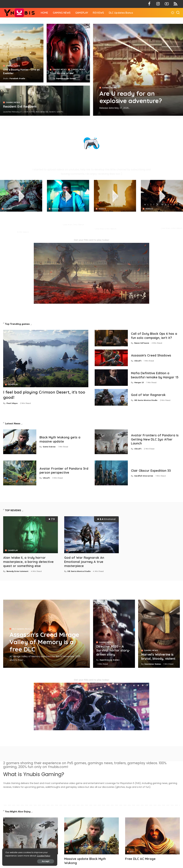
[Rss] (175, 4)
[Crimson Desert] (21, 196)
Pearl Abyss (9, 232)
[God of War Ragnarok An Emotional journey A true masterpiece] (92, 535)
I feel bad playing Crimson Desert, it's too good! (45, 395)
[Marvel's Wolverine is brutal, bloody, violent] (159, 633)
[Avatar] (31, 836)
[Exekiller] (138, 70)
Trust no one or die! (62, 73)
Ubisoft (138, 361)
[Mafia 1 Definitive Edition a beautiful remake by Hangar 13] (111, 378)
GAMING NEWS (109, 88)
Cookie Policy (12, 856)
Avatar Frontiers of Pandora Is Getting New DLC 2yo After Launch (155, 439)
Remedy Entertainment (18, 571)
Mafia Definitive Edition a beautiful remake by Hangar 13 (155, 375)
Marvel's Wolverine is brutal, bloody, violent (158, 656)
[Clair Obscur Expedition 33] (111, 473)
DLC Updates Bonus (22, 629)
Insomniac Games (153, 664)
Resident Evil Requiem (20, 106)
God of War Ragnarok (148, 395)
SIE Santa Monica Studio (146, 400)
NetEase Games (151, 228)
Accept (38, 861)
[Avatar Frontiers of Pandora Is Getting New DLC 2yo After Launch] (111, 442)
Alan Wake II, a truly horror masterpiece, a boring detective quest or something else (28, 562)
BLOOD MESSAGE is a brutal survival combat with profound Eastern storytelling (160, 219)
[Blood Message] (162, 196)
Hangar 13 (139, 382)
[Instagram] (158, 4)
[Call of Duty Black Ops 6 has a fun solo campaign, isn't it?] (111, 338)
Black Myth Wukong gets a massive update (60, 439)
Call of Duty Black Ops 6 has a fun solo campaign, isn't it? (154, 336)
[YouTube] (167, 4)
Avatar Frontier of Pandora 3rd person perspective (61, 470)
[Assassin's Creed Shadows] (111, 358)
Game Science (49, 447)
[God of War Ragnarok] (111, 397)
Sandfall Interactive (144, 476)
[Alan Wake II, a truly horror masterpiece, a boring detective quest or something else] (31, 535)
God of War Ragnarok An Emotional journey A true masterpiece (84, 562)
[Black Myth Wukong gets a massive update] (20, 442)
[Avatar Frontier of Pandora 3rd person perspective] (20, 473)
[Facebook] (149, 4)
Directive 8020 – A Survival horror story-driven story (113, 650)
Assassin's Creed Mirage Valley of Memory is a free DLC (45, 641)
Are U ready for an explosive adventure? (132, 97)
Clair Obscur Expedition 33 (151, 471)
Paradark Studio (17, 78)
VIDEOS (8, 209)
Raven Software (142, 343)
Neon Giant (56, 225)
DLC (71, 851)
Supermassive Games (66, 78)
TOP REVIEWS (13, 510)
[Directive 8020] (68, 53)
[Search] (178, 13)
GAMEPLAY (13, 384)
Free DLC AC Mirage (141, 858)
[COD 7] (45, 101)
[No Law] (68, 196)
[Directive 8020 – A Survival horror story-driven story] (114, 633)
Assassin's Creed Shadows (151, 355)
